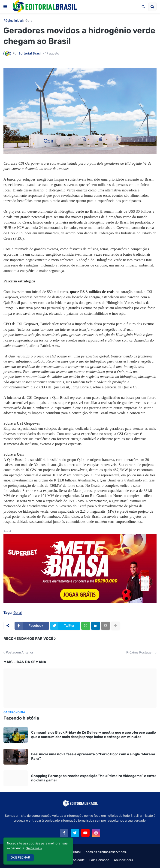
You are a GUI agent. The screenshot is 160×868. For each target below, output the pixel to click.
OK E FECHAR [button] (20, 857)
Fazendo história (21, 718)
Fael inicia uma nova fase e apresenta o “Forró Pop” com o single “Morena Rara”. (93, 756)
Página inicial (13, 21)
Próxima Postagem (140, 653)
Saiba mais (34, 848)
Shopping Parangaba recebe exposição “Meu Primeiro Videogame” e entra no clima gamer (94, 778)
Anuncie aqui (123, 860)
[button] (5, 7)
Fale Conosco (99, 860)
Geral (29, 21)
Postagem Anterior (20, 653)
